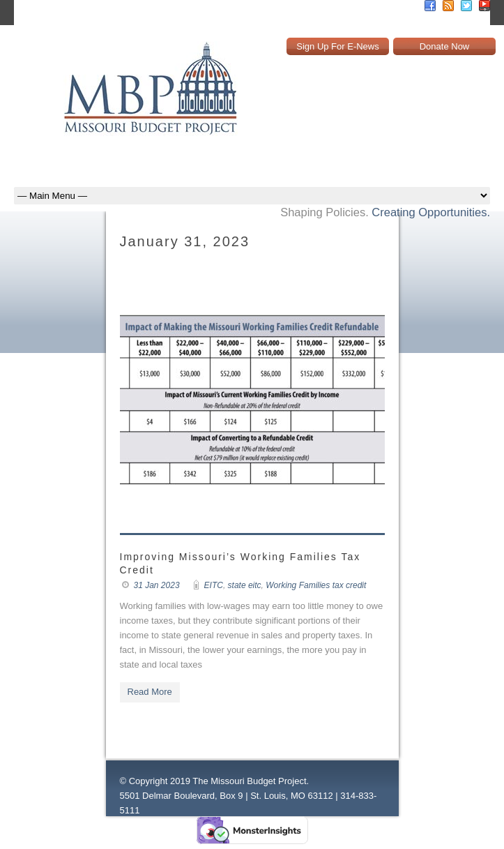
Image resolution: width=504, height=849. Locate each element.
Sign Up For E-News (337, 46)
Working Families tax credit (316, 585)
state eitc (245, 585)
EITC (214, 585)
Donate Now (445, 46)
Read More (150, 692)
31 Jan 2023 (157, 585)
